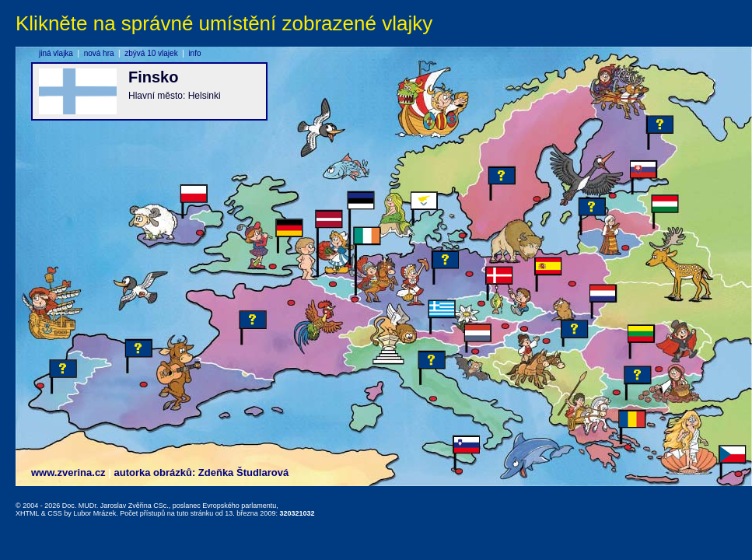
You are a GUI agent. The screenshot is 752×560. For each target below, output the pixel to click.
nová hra (99, 53)
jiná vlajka (56, 53)
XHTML (27, 513)
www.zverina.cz (68, 472)
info (194, 53)
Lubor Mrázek (94, 513)
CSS (55, 513)
